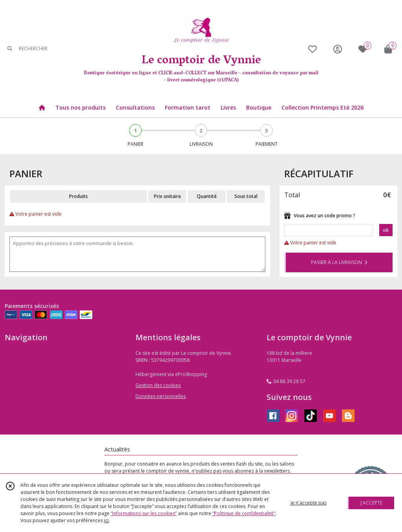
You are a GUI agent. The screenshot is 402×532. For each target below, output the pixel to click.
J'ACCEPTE (371, 503)
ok (386, 230)
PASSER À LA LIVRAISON (339, 262)
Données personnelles (161, 396)
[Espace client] (338, 49)
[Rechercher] (10, 49)
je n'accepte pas (309, 503)
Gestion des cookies (158, 385)
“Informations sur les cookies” (144, 513)
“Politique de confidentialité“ (244, 513)
